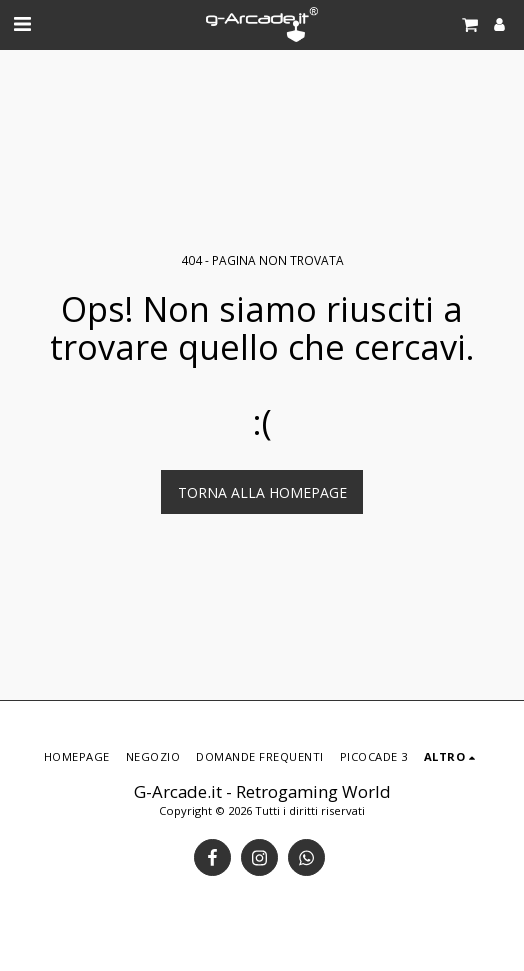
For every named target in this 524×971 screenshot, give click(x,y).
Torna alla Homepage (262, 492)
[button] (22, 23)
